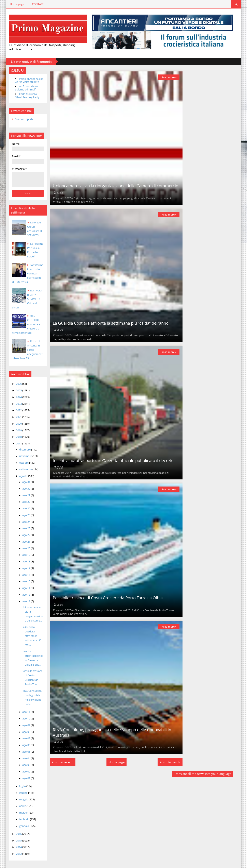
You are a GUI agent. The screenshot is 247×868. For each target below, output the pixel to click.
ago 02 (23, 767)
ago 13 (23, 590)
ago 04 (23, 754)
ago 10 (23, 714)
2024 (15, 392)
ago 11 (23, 707)
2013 (15, 849)
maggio (20, 795)
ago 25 (23, 510)
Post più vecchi (167, 762)
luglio (19, 782)
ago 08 (23, 727)
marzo (19, 808)
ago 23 (23, 524)
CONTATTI (34, 4)
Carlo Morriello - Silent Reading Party (23, 95)
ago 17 (23, 563)
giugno (20, 788)
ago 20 (23, 544)
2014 (15, 843)
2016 (15, 829)
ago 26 (23, 504)
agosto (20, 471)
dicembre (21, 445)
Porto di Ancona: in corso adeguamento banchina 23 (24, 345)
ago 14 (23, 583)
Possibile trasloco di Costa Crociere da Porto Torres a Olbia (105, 598)
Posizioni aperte (20, 119)
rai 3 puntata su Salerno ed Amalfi (23, 88)
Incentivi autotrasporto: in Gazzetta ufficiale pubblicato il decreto (111, 460)
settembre (22, 465)
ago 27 (23, 497)
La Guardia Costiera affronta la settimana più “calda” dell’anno (108, 323)
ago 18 (23, 557)
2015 (15, 836)
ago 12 (23, 597)
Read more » (166, 77)
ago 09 (23, 720)
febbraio (21, 815)
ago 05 (23, 747)
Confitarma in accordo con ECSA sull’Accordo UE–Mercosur (24, 273)
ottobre (20, 458)
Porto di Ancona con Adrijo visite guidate (25, 80)
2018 (15, 432)
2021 (15, 412)
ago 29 (23, 491)
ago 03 (23, 760)
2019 (15, 426)
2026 (15, 379)
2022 (15, 406)
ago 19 (23, 550)
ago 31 (23, 477)
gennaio (20, 821)
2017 (15, 439)
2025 (15, 386)
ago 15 (23, 577)
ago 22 (23, 530)
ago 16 (23, 570)
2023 (15, 399)
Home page (13, 4)
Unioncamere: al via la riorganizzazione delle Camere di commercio (113, 185)
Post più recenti (60, 762)
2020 (15, 419)
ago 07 (23, 734)
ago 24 (23, 517)
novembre (22, 452)
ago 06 (23, 741)
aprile (19, 801)
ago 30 (23, 484)
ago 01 (23, 773)
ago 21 (23, 537)
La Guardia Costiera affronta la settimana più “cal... (27, 631)
